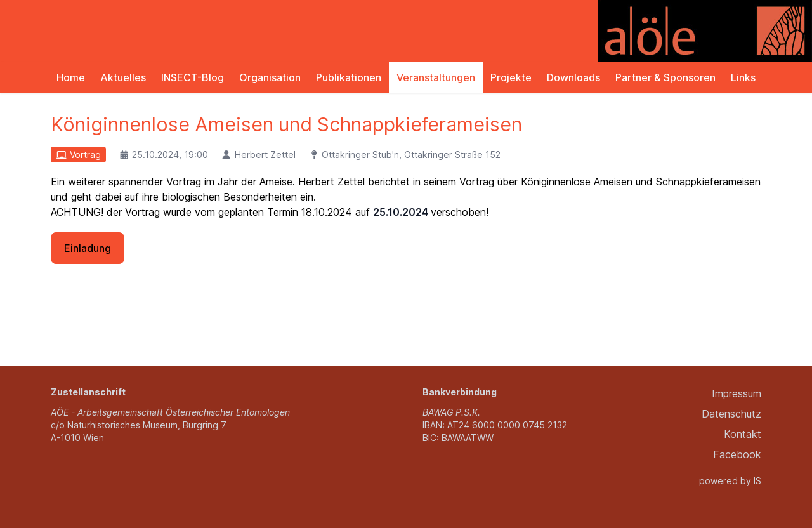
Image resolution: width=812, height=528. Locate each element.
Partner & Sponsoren (665, 77)
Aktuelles (123, 77)
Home (71, 77)
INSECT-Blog (193, 77)
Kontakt (743, 434)
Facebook (737, 454)
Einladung (88, 248)
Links (743, 77)
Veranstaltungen (436, 77)
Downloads (573, 77)
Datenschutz (731, 414)
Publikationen (349, 77)
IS (757, 481)
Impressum (737, 393)
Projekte (511, 77)
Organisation (270, 77)
